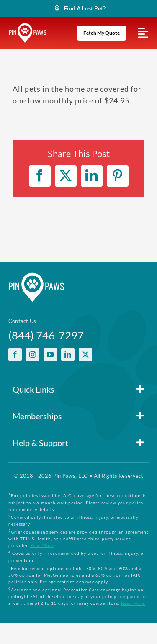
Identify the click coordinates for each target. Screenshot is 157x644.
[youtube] (50, 354)
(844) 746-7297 (46, 335)
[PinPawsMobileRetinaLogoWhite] (28, 27)
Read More (42, 545)
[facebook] (15, 354)
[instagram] (33, 354)
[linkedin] (68, 354)
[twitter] (85, 354)
